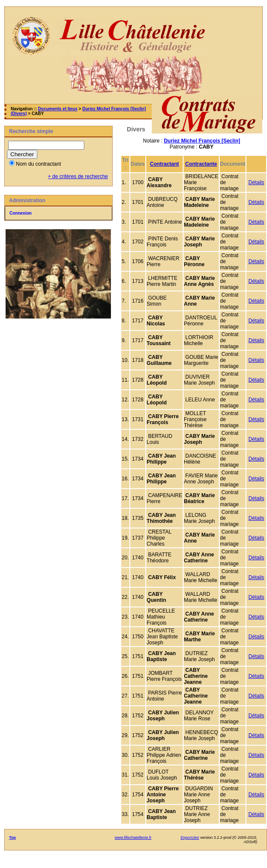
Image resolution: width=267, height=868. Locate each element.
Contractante (201, 164)
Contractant (164, 164)
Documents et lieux (58, 109)
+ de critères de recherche (78, 176)
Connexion (21, 213)
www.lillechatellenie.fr (133, 838)
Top (12, 838)
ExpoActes (190, 838)
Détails (256, 182)
